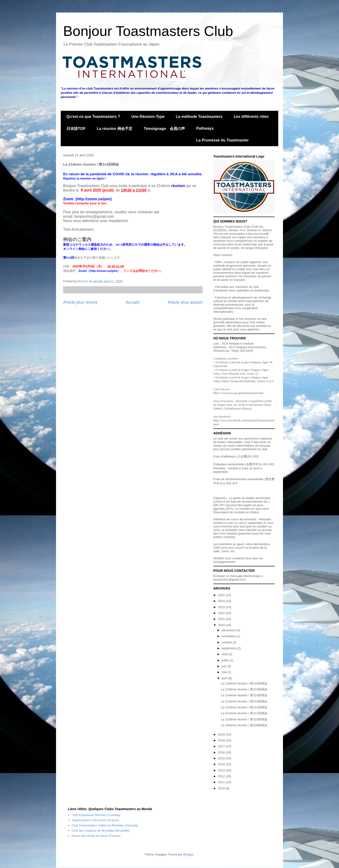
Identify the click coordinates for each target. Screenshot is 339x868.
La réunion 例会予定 (115, 129)
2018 (222, 740)
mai (225, 672)
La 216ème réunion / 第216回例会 (244, 683)
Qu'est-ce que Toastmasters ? (93, 117)
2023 (222, 607)
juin (225, 666)
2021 (222, 619)
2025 (222, 595)
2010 (222, 788)
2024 (222, 601)
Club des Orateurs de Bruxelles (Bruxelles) (101, 831)
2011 (222, 782)
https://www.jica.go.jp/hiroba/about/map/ (239, 393)
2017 (222, 746)
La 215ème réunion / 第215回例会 (244, 689)
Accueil (133, 302)
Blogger (188, 854)
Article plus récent (80, 302)
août (225, 654)
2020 (222, 625)
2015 (222, 758)
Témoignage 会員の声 (164, 129)
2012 (222, 776)
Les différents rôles (251, 117)
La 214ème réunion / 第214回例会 (244, 695)
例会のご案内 (77, 239)
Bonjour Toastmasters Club (148, 31)
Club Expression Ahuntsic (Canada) (96, 815)
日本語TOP (76, 129)
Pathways (205, 128)
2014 (222, 764)
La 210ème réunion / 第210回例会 (244, 719)
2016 (222, 752)
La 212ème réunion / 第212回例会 (244, 707)
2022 (222, 613)
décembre (229, 630)
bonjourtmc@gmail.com (229, 579)
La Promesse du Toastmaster (222, 140)
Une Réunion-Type (148, 117)
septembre (229, 648)
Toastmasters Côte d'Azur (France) (95, 820)
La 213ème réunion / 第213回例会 (244, 701)
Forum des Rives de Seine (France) (96, 836)
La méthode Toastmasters (199, 117)
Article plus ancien (185, 302)
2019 (222, 734)
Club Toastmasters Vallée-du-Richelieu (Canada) (105, 825)
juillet (226, 660)
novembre (229, 636)
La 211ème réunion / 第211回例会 (244, 713)
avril (225, 678)
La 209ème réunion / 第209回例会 (244, 725)
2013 (222, 770)
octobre (227, 642)
